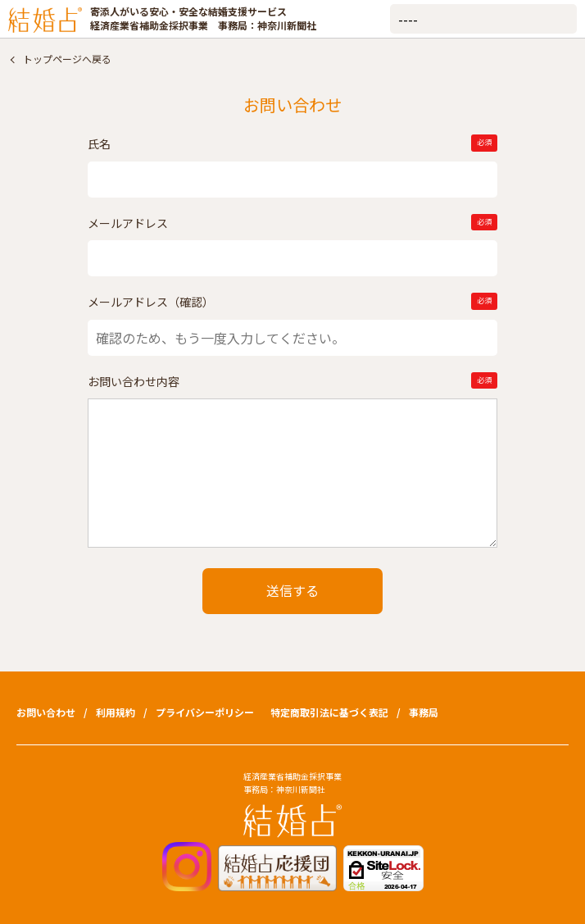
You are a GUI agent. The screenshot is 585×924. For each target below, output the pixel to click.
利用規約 (116, 712)
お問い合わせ (46, 712)
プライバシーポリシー (205, 712)
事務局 (424, 712)
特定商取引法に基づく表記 (329, 712)
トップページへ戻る (67, 59)
